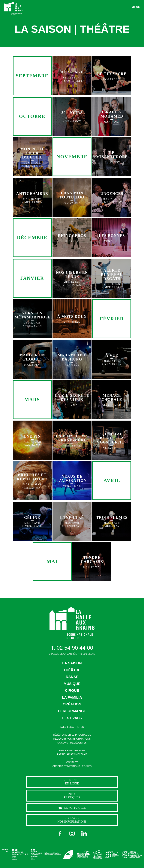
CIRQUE (72, 690)
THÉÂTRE (72, 670)
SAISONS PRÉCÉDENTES (72, 743)
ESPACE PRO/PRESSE (72, 751)
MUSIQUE (72, 684)
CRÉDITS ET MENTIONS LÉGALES (72, 766)
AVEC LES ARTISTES (72, 727)
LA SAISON (72, 663)
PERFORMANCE (72, 711)
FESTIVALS (72, 718)
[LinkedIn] (84, 833)
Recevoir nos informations (72, 820)
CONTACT (72, 762)
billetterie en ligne (72, 782)
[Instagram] (72, 833)
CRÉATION (72, 704)
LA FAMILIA (72, 697)
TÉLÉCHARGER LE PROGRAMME (72, 735)
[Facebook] (60, 833)
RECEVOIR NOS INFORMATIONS (72, 739)
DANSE (72, 677)
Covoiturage (72, 808)
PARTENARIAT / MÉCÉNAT (72, 754)
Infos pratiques (72, 796)
